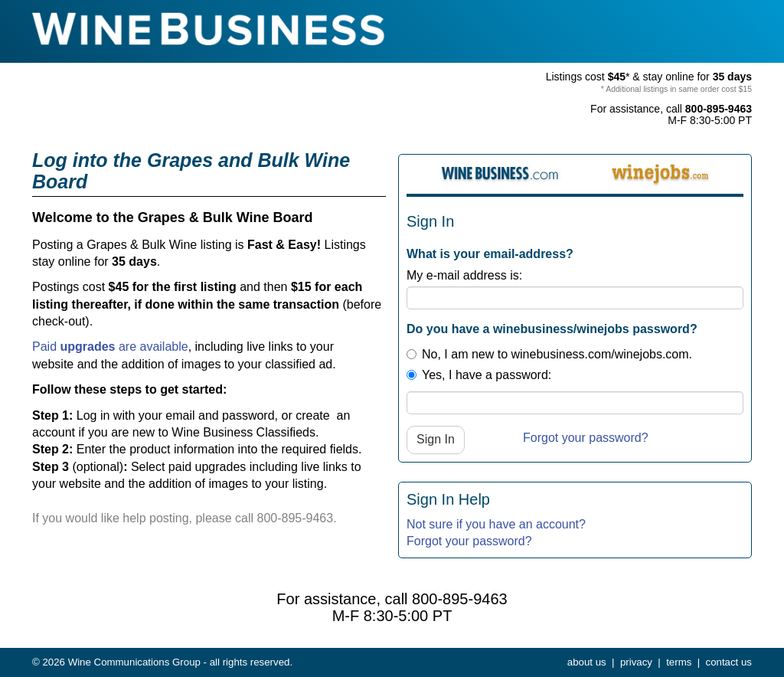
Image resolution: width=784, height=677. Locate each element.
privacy (636, 662)
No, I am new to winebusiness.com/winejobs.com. (549, 354)
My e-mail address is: (464, 275)
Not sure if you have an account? (496, 524)
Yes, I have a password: (479, 375)
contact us (729, 662)
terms (679, 662)
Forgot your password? (586, 438)
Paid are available (110, 347)
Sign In (436, 439)
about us (587, 662)
